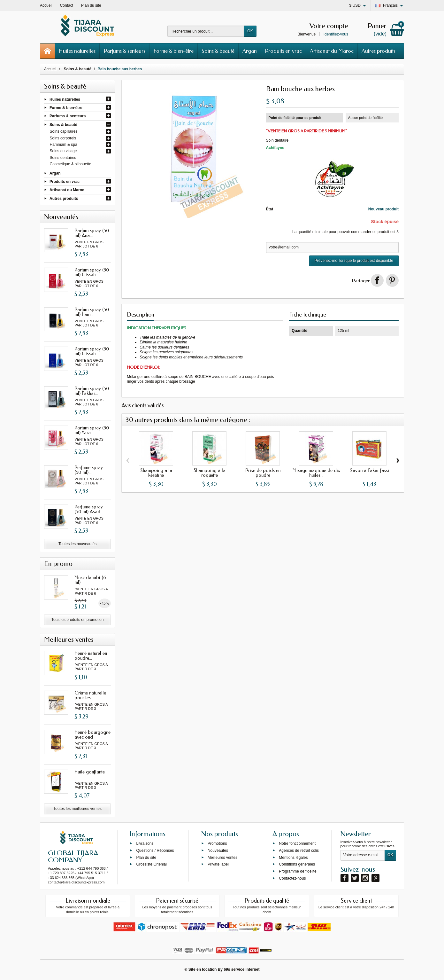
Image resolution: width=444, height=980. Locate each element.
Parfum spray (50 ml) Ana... (92, 233)
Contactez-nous (292, 878)
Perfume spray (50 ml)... (89, 470)
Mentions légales (293, 857)
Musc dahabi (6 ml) (90, 580)
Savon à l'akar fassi (370, 470)
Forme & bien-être (173, 51)
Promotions (217, 843)
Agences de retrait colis (299, 851)
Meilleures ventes (222, 857)
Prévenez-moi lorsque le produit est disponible (354, 261)
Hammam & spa (64, 145)
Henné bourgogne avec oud (92, 735)
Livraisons (145, 843)
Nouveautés (218, 851)
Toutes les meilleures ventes (77, 809)
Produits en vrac (283, 51)
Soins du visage (63, 151)
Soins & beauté (218, 51)
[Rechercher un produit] (206, 31)
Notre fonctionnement (297, 843)
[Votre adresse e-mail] (363, 855)
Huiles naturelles (77, 51)
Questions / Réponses (155, 851)
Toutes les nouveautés (77, 544)
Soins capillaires (64, 131)
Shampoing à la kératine (156, 473)
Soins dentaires (63, 158)
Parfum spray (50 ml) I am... (92, 312)
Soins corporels (63, 138)
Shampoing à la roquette (210, 473)
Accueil (50, 69)
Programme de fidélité (298, 871)
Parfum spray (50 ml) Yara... (92, 430)
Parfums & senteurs (124, 51)
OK (250, 31)
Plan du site (146, 857)
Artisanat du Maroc (332, 51)
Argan (250, 51)
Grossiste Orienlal (151, 864)
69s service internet (241, 969)
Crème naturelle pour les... (90, 695)
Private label (218, 864)
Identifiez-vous (336, 34)
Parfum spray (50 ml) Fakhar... (92, 391)
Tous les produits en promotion (77, 620)
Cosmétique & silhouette (71, 164)
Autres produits (379, 51)
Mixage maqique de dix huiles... (316, 473)
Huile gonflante (90, 772)
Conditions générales (297, 864)
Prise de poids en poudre (263, 473)
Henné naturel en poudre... (91, 656)
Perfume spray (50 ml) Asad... (89, 509)
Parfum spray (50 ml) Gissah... (92, 272)
